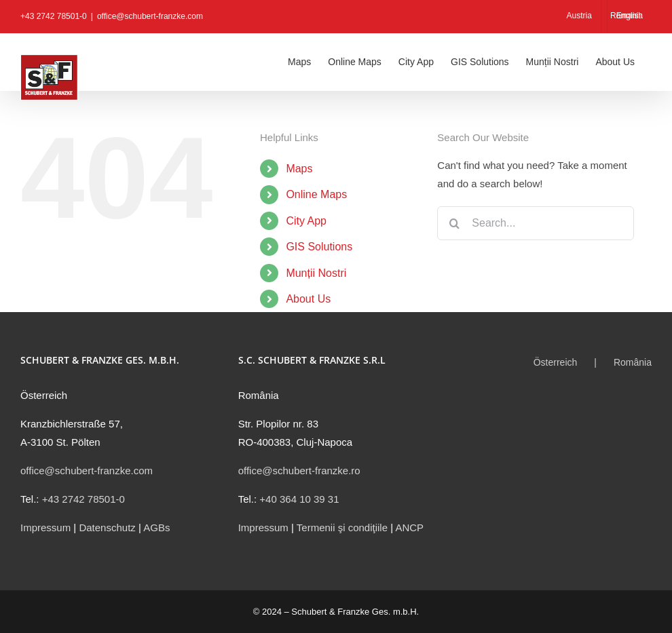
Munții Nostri (316, 273)
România (633, 362)
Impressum (45, 527)
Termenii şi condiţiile (342, 527)
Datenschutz (107, 527)
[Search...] (536, 223)
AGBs (156, 527)
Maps (299, 169)
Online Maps (316, 194)
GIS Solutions (319, 247)
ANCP (409, 527)
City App (306, 221)
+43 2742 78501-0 (83, 499)
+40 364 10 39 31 (299, 499)
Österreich (556, 362)
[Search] (454, 223)
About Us (308, 299)
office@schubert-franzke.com (150, 16)
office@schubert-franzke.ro (299, 471)
